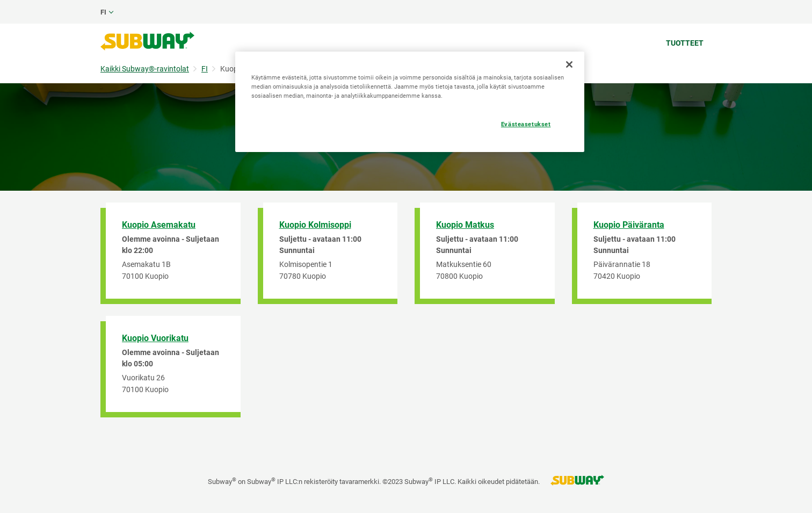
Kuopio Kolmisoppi (315, 225)
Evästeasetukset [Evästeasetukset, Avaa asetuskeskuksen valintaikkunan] (526, 124)
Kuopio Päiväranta (629, 225)
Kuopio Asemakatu (159, 225)
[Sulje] (569, 64)
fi (103, 12)
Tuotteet (685, 43)
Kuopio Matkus (465, 225)
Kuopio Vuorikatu (155, 338)
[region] (410, 102)
